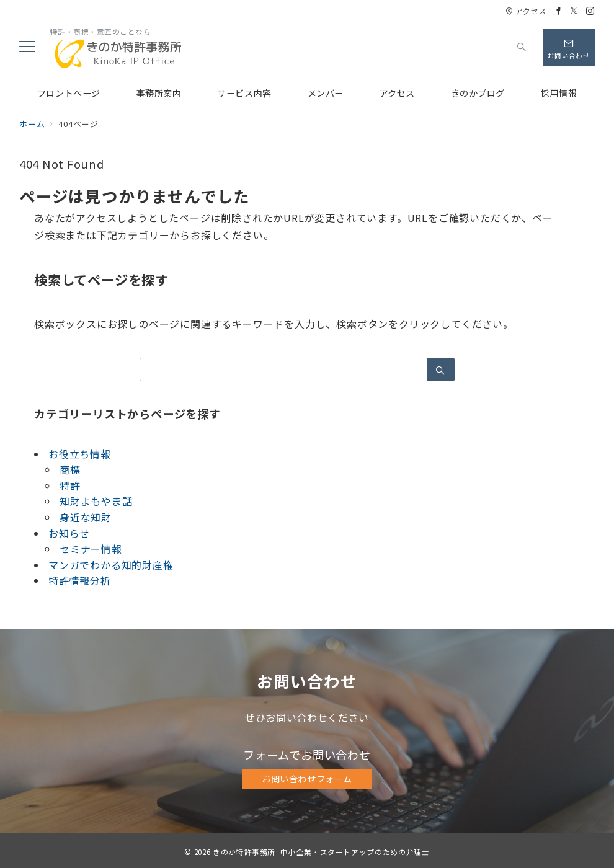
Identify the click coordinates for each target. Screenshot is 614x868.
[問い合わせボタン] (569, 48)
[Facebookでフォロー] (559, 11)
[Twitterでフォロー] (574, 11)
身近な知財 (86, 517)
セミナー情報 (91, 549)
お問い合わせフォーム (307, 779)
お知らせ (69, 533)
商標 (70, 469)
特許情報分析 (80, 580)
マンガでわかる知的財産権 (111, 565)
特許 (70, 485)
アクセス (526, 11)
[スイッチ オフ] (522, 48)
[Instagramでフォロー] (590, 11)
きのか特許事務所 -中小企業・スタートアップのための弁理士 (321, 852)
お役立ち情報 (80, 454)
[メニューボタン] (27, 47)
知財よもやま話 (96, 501)
